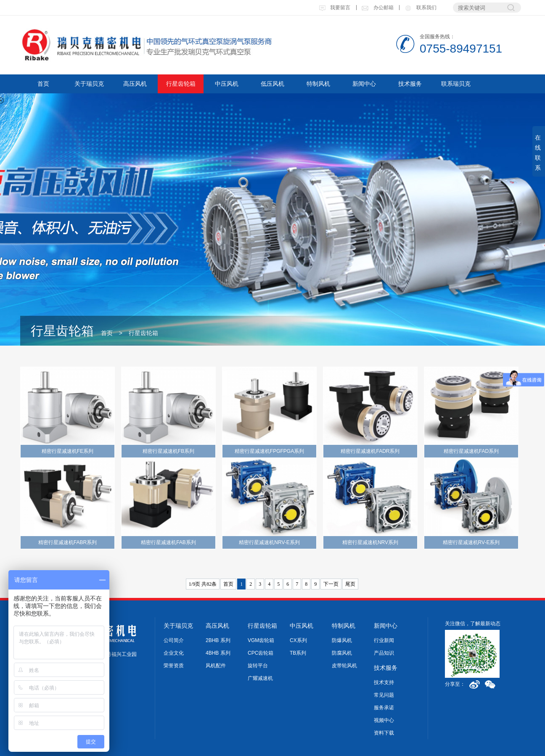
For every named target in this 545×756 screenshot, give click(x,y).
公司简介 (174, 640)
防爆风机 (342, 640)
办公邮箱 (377, 8)
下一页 (331, 584)
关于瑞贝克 (89, 84)
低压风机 (272, 84)
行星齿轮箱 (181, 84)
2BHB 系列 (218, 640)
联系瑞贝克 (456, 84)
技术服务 (410, 84)
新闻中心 (364, 84)
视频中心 (384, 720)
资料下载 (384, 733)
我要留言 (335, 8)
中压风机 (227, 84)
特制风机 (318, 84)
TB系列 (298, 653)
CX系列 (298, 640)
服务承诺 (384, 708)
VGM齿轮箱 (261, 640)
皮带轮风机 (344, 666)
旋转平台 (258, 666)
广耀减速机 (260, 678)
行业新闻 (384, 640)
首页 (43, 84)
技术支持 (384, 682)
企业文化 (174, 653)
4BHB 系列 (218, 653)
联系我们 (420, 8)
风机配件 (216, 666)
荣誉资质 (174, 666)
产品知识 (384, 653)
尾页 (350, 584)
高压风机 (135, 84)
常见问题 (384, 695)
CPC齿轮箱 (261, 653)
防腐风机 (342, 653)
